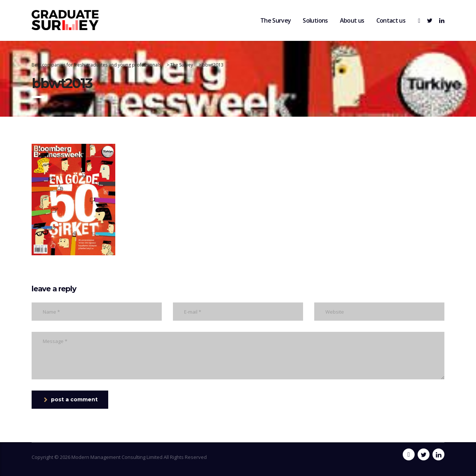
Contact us (391, 20)
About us (352, 20)
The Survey (276, 20)
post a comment (71, 399)
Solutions (315, 20)
